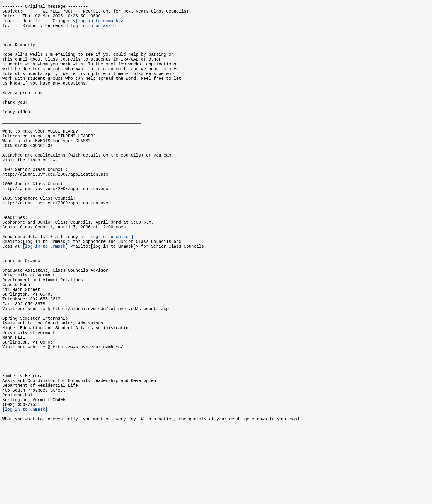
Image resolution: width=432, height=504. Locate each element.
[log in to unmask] (98, 24)
